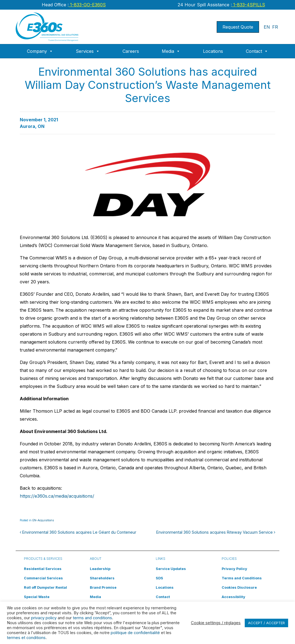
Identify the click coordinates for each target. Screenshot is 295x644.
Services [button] (88, 51)
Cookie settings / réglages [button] (216, 623)
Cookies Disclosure (239, 587)
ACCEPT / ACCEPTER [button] (266, 623)
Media (171, 51)
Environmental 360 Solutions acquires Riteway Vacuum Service (216, 532)
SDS (159, 578)
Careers (131, 51)
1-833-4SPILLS (248, 5)
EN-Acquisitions (43, 520)
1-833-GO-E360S (87, 5)
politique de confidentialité (135, 633)
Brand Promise (103, 587)
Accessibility (233, 597)
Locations (213, 51)
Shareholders (102, 578)
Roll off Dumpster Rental (45, 587)
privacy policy (44, 618)
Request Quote (238, 27)
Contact (257, 51)
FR (275, 27)
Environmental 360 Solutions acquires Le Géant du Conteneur (78, 532)
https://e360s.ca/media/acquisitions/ (57, 496)
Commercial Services (43, 578)
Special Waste (37, 597)
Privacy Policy (234, 569)
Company (40, 51)
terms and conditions (92, 618)
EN (267, 27)
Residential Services (43, 569)
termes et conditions (26, 638)
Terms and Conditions (242, 578)
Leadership (100, 569)
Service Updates (171, 569)
